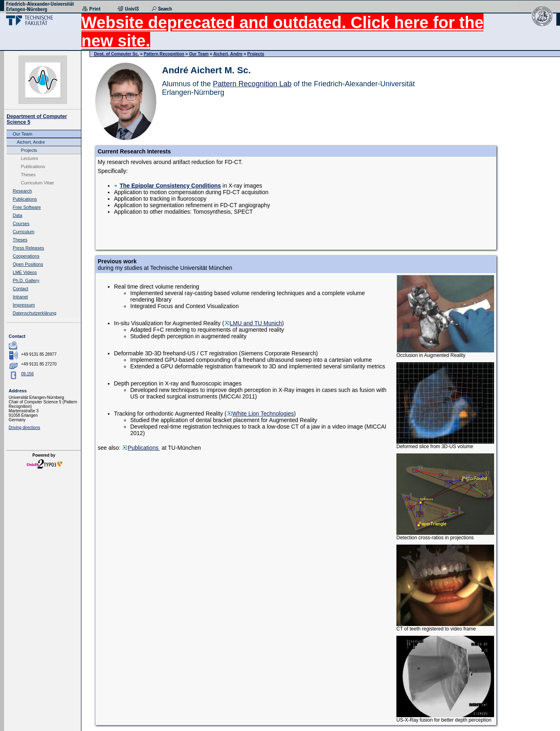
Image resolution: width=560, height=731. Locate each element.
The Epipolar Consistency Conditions (167, 186)
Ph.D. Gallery (26, 280)
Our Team (22, 134)
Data (17, 215)
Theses (28, 175)
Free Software (27, 207)
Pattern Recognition (164, 54)
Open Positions (28, 264)
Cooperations (26, 256)
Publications (33, 166)
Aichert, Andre (31, 142)
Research (22, 191)
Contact (20, 289)
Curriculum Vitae (37, 183)
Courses (21, 223)
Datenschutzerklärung (34, 313)
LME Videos (25, 272)
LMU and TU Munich (253, 323)
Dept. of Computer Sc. (116, 54)
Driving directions (24, 428)
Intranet (20, 297)
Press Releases (28, 248)
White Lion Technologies (260, 414)
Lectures (29, 158)
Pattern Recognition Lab (252, 84)
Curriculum (23, 232)
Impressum (24, 305)
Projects (29, 150)
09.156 (27, 374)
